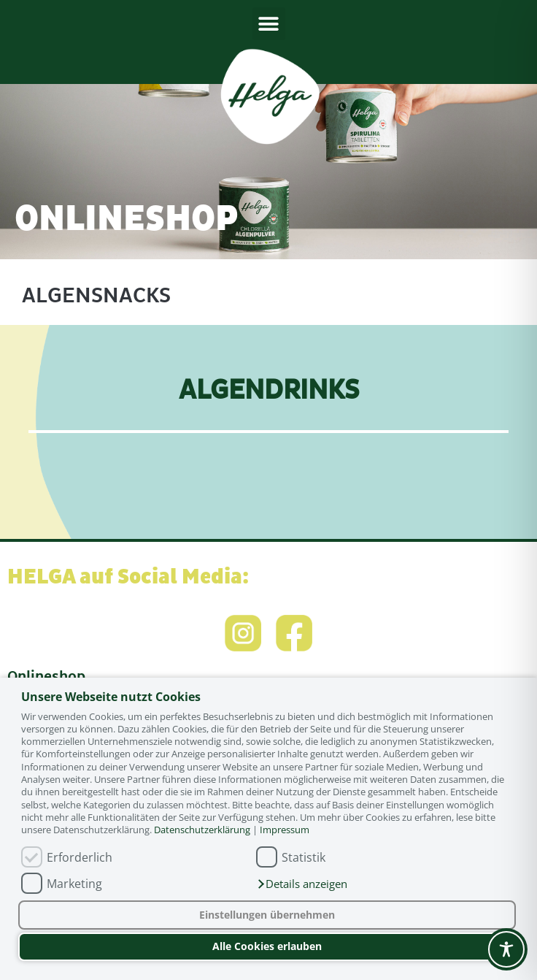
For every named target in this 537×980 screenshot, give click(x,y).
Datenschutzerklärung (202, 830)
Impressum (285, 830)
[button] (302, 884)
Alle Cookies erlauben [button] (267, 946)
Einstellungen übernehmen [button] (267, 915)
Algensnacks (96, 295)
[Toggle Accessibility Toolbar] (506, 949)
